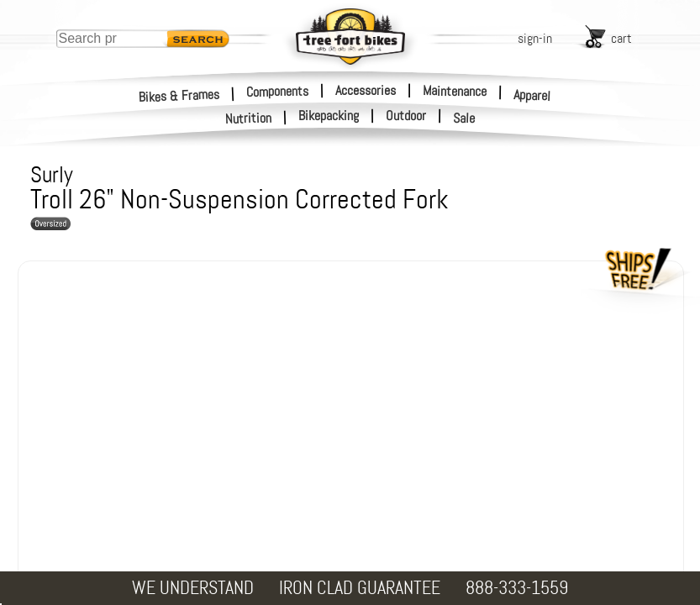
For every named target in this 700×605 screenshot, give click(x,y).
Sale (464, 118)
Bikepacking (329, 116)
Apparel (532, 95)
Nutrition (249, 118)
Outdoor (406, 116)
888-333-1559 (517, 588)
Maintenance (455, 91)
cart (621, 38)
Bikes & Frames (179, 95)
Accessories (366, 90)
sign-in (535, 38)
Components (277, 91)
